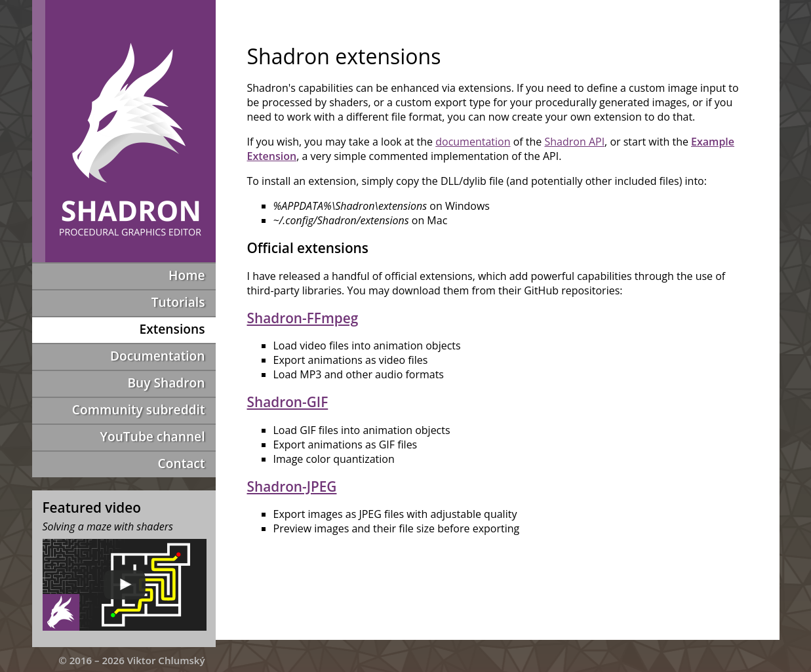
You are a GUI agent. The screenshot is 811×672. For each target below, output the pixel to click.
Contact (182, 463)
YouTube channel (153, 436)
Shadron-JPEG (292, 486)
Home (187, 275)
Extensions (172, 329)
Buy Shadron (166, 383)
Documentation (158, 356)
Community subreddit (139, 409)
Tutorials (178, 302)
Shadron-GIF (288, 402)
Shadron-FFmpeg (303, 318)
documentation (473, 142)
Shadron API (574, 142)
